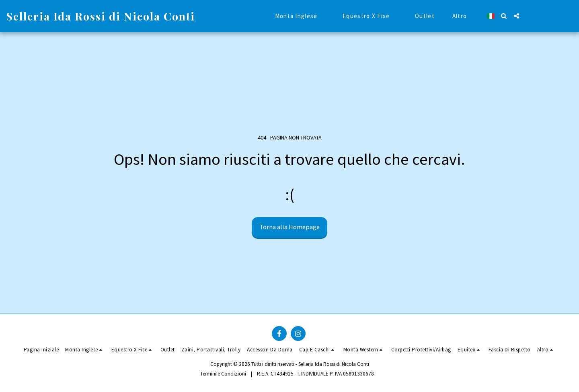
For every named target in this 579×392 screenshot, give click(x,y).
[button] (504, 16)
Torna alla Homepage (289, 227)
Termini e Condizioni (223, 374)
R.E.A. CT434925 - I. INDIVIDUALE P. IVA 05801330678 (315, 374)
